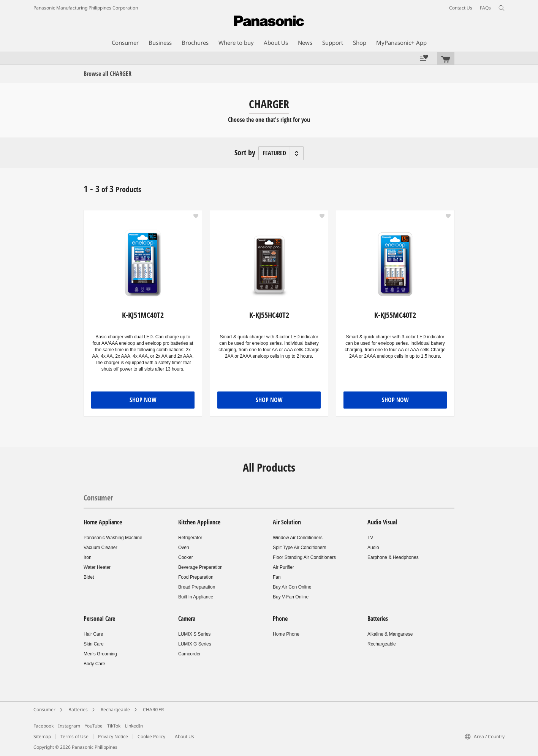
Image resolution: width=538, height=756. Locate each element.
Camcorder (189, 654)
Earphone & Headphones (393, 557)
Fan (277, 577)
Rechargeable (382, 644)
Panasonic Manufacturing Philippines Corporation (86, 8)
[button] (196, 216)
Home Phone (286, 634)
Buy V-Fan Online (291, 597)
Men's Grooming (100, 654)
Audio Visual (382, 522)
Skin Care (94, 644)
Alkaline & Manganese (390, 634)
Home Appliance (103, 522)
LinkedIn (134, 726)
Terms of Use (74, 736)
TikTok (114, 726)
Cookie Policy (151, 736)
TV (370, 538)
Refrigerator (190, 538)
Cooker (186, 557)
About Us (184, 736)
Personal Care (99, 619)
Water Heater (97, 567)
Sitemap (42, 736)
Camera (187, 619)
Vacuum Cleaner (100, 548)
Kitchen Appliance (199, 522)
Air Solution (287, 522)
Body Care (94, 664)
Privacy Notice (113, 736)
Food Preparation (196, 577)
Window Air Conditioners (298, 538)
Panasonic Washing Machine (113, 538)
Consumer (98, 498)
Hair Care (93, 634)
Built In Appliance (196, 597)
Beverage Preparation (200, 567)
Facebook (44, 726)
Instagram (69, 726)
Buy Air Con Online (292, 587)
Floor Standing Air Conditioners (304, 557)
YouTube (94, 726)
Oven (184, 548)
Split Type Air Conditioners (300, 548)
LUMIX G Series (195, 644)
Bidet (89, 577)
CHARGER (153, 709)
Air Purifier (283, 567)
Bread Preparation (197, 587)
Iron (88, 557)
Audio (373, 548)
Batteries (378, 619)
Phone (280, 619)
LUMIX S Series (194, 634)
